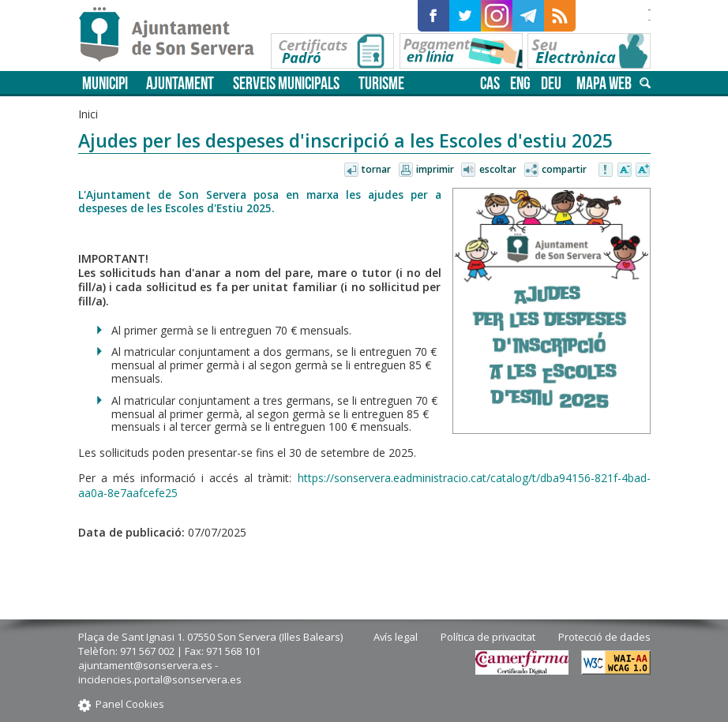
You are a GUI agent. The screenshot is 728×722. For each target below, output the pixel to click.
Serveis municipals (286, 83)
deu (551, 83)
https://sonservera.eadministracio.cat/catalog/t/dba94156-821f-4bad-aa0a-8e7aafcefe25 (364, 485)
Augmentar (643, 170)
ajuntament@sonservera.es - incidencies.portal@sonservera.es (160, 672)
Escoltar (498, 169)
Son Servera (173, 36)
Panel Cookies (130, 704)
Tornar (376, 169)
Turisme (381, 83)
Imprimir (435, 169)
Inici (88, 114)
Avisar (606, 170)
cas (490, 83)
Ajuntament (180, 83)
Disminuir (625, 170)
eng (520, 83)
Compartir (564, 169)
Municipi (105, 83)
